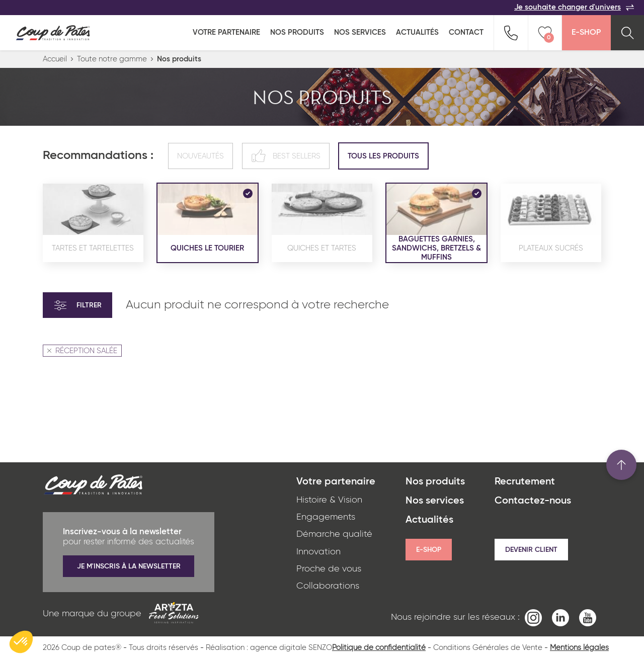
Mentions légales (579, 648)
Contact (466, 32)
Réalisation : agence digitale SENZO (269, 648)
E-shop (429, 550)
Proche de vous (329, 569)
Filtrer (77, 305)
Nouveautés (200, 156)
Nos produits (297, 32)
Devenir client (531, 550)
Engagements (326, 517)
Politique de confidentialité (379, 648)
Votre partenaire (226, 32)
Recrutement (525, 482)
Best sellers (286, 156)
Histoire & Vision (329, 500)
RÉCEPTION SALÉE (82, 351)
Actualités (417, 32)
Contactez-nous (533, 501)
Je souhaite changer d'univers (574, 8)
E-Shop (586, 33)
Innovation (318, 552)
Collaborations (328, 586)
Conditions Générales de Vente (488, 648)
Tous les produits (383, 156)
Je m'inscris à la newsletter (129, 566)
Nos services (360, 32)
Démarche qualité (334, 534)
